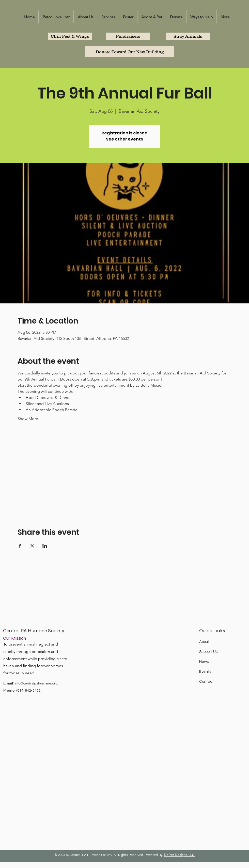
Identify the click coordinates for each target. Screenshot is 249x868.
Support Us (208, 652)
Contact (206, 682)
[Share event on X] (32, 546)
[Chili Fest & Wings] (70, 36)
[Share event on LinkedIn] (45, 546)
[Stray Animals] (188, 36)
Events (205, 672)
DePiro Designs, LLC (179, 855)
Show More (28, 419)
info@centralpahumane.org (36, 683)
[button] (85, 17)
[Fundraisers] (128, 36)
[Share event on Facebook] (20, 546)
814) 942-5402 (29, 691)
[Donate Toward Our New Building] (130, 52)
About (204, 642)
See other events (124, 139)
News (204, 662)
